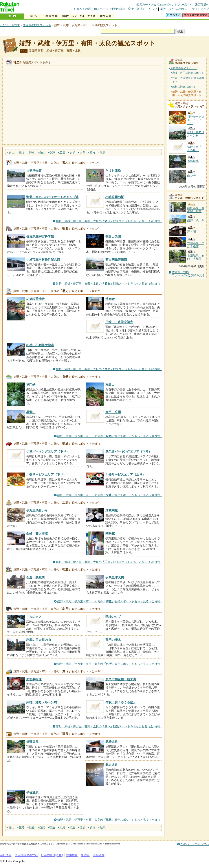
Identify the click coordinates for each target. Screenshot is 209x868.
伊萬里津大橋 (115, 577)
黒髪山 (31, 412)
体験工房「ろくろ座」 (121, 702)
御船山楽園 (113, 236)
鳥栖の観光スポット (184, 87)
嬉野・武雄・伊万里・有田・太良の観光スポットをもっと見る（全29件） (109, 726)
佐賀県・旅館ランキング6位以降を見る (188, 274)
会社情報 (6, 855)
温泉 (103, 153)
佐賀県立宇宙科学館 (40, 236)
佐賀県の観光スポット (37, 25)
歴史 (32, 153)
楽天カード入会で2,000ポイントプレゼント (164, 5)
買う (93, 153)
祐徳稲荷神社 (35, 299)
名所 (82, 153)
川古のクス (34, 617)
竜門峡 (31, 384)
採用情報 (72, 855)
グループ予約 (88, 16)
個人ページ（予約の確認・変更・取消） (120, 9)
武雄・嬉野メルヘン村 (42, 702)
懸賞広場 (51, 16)
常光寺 (110, 299)
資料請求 (99, 855)
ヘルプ (153, 9)
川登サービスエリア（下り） (46, 474)
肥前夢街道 (34, 679)
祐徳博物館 (34, 171)
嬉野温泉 (32, 742)
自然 (42, 153)
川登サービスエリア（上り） (125, 474)
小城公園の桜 (115, 197)
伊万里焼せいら (37, 510)
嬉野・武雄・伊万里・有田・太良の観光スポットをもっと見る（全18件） (109, 221)
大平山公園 (113, 412)
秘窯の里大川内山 (38, 640)
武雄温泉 (112, 742)
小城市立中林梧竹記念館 (43, 259)
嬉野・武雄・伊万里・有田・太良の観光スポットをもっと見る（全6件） (109, 495)
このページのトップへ (195, 844)
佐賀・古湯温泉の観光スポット (188, 80)
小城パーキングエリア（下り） (48, 451)
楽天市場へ (202, 5)
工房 (62, 153)
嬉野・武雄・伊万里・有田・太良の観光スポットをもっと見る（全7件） (109, 436)
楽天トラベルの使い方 (174, 9)
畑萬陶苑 (112, 510)
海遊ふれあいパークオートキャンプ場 (52, 197)
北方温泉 (112, 765)
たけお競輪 (113, 171)
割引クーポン (70, 16)
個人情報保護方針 (26, 855)
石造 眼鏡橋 (35, 577)
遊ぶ (12, 153)
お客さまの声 (82, 9)
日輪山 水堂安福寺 (119, 322)
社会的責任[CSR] (52, 855)
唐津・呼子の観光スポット (188, 73)
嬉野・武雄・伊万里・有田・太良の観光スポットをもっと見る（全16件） (109, 562)
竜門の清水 (113, 640)
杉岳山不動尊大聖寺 (40, 345)
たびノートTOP (10, 25)
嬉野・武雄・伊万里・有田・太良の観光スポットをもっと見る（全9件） (109, 820)
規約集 (85, 855)
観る (22, 153)
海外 (33, 16)
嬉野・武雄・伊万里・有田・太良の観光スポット (87, 43)
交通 (52, 153)
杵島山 (110, 384)
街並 (72, 153)
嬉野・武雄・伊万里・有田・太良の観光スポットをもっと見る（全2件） (109, 601)
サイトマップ (200, 9)
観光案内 (106, 16)
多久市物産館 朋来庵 (121, 679)
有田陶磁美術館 (116, 259)
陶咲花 (110, 533)
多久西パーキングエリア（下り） (128, 451)
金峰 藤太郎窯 (37, 533)
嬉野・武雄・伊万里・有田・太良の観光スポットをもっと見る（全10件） (109, 284)
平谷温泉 (32, 792)
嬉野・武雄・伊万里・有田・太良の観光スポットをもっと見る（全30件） (109, 369)
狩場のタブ (113, 617)
